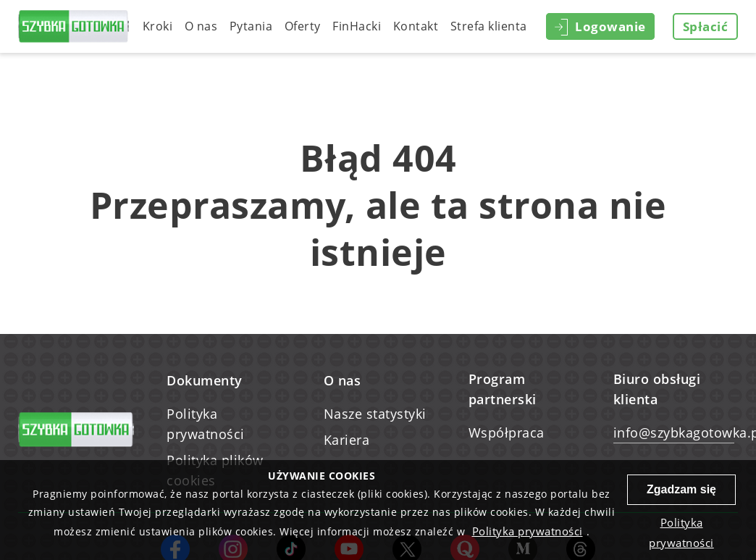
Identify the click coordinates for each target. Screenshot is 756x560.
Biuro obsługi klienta (657, 389)
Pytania (251, 26)
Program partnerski (503, 389)
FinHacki (357, 26)
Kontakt (416, 26)
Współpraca (507, 432)
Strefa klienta (489, 26)
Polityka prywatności (206, 424)
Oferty (303, 26)
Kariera (347, 440)
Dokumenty (205, 380)
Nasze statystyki (375, 414)
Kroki (158, 26)
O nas (201, 26)
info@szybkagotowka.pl (674, 432)
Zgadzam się (681, 489)
